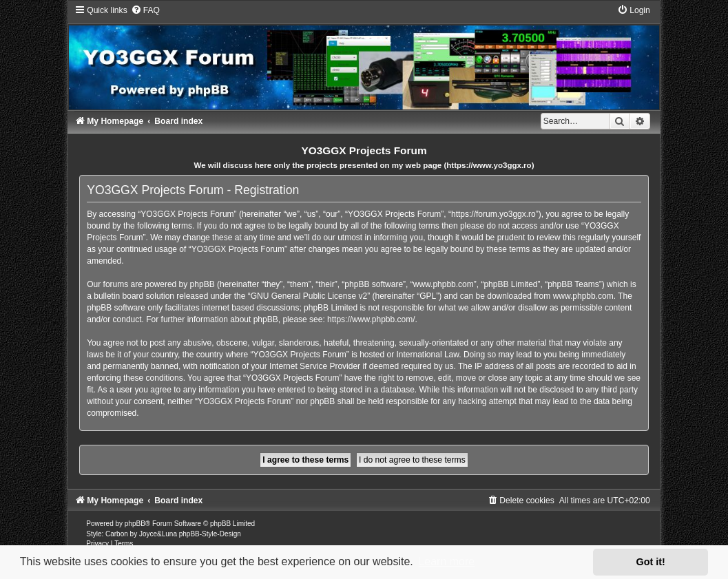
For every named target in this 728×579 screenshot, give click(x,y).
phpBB (135, 524)
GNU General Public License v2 (309, 296)
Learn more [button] (446, 561)
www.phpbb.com (583, 296)
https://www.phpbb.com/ (371, 319)
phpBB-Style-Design (210, 534)
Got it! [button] (651, 562)
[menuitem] (145, 10)
